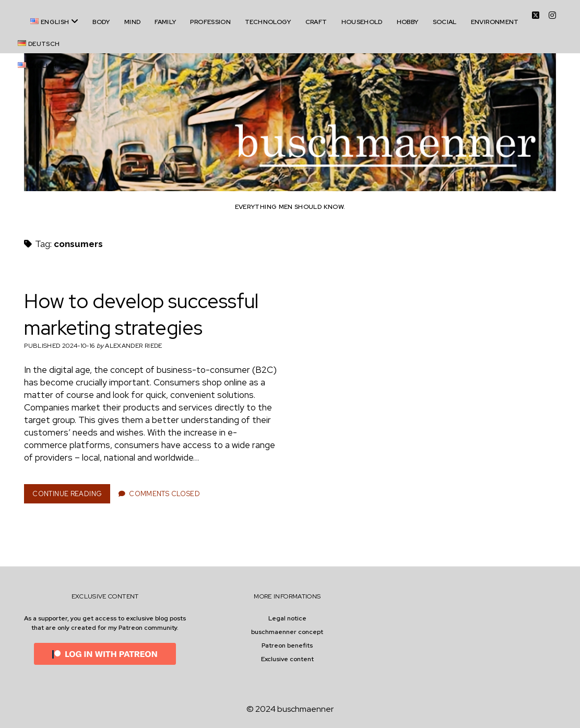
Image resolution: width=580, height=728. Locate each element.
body (101, 22)
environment (495, 22)
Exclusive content (287, 659)
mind (132, 22)
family (165, 22)
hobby (408, 22)
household (362, 22)
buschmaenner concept (287, 632)
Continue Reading (70, 496)
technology (268, 22)
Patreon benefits (287, 645)
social (445, 22)
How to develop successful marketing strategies (141, 314)
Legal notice (287, 618)
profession (210, 22)
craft (316, 22)
